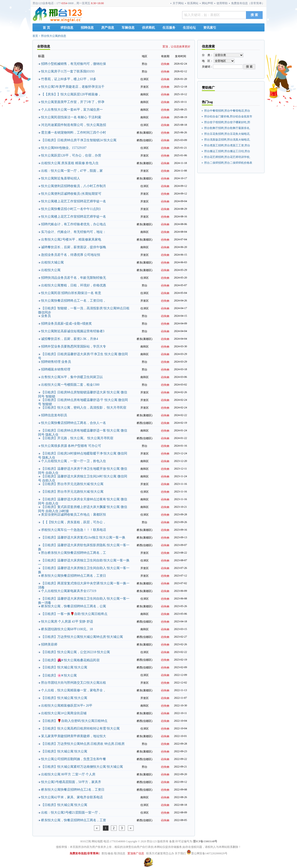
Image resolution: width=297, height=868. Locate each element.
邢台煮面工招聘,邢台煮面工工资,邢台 (227, 145)
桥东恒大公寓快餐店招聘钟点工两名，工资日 (74, 576)
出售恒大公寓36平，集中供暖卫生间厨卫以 (72, 377)
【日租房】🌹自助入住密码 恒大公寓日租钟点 (74, 721)
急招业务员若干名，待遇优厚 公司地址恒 (71, 255)
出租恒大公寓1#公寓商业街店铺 (64, 713)
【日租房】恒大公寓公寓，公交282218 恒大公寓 (76, 652)
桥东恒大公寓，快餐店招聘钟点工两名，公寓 (74, 606)
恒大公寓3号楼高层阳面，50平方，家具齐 (71, 782)
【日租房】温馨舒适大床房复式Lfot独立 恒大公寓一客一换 (83, 537)
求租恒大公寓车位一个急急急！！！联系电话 (74, 530)
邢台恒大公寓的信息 (54, 36)
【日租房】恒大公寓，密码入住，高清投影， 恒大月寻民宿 (84, 408)
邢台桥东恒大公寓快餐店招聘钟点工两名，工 (74, 553)
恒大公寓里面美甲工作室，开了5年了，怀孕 (73, 102)
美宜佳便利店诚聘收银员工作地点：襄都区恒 (74, 515)
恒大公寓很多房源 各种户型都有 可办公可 (71, 446)
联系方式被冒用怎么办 (160, 853)
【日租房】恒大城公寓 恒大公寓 (64, 667)
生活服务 (169, 28)
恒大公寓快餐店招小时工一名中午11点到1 (71, 209)
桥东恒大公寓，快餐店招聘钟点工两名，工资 (74, 820)
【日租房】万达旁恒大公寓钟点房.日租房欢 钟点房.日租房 (83, 744)
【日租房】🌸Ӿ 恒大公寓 (59, 675)
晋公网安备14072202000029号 (207, 853)
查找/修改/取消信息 (113, 853)
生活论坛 (189, 28)
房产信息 (108, 28)
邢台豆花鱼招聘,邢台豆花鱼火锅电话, (227, 134)
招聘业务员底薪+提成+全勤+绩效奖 (67, 324)
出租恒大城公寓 (52, 262)
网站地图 (97, 841)
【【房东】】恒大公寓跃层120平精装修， (71, 94)
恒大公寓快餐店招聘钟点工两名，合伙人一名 (74, 423)
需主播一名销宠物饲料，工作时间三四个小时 (74, 133)
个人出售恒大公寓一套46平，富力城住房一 (72, 110)
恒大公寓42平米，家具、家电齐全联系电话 (72, 797)
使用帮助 (222, 3)
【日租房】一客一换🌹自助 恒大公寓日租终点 (74, 614)
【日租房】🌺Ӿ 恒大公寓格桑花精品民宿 (70, 660)
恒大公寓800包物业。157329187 (64, 148)
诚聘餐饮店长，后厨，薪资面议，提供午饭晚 (74, 247)
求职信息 (67, 28)
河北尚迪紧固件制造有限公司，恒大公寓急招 (74, 125)
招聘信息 (87, 28)
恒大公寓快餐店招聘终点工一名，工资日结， (74, 301)
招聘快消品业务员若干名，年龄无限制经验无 (74, 278)
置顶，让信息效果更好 (176, 47)
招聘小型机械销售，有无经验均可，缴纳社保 (74, 64)
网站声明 (207, 3)
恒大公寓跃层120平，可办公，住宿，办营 (71, 155)
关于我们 (180, 853)
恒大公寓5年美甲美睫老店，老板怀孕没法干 (73, 87)
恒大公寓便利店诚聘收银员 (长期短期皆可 (71, 194)
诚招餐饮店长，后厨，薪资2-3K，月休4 (70, 339)
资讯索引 (210, 28)
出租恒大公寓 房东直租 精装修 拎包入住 (70, 163)
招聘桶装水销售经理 (56, 369)
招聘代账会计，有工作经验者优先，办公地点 (74, 224)
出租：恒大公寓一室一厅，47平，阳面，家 (72, 171)
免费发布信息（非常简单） (248, 3)
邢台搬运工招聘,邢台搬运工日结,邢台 (227, 151)
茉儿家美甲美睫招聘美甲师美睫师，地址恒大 (74, 736)
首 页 (46, 28)
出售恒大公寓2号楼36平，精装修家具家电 (71, 240)
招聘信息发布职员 (54, 415)
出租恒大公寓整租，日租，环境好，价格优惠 (74, 285)
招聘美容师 (49, 644)
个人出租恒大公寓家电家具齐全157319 (69, 591)
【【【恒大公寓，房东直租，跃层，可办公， (74, 522)
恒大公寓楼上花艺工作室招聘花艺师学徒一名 (74, 201)
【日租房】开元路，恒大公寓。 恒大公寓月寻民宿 (77, 438)
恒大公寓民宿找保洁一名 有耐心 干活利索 (71, 117)
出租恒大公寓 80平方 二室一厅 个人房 (68, 774)
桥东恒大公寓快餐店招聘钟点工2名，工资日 (73, 790)
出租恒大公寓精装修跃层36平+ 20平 (67, 706)
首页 (35, 36)
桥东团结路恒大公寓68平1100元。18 (67, 629)
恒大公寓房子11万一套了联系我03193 (68, 71)
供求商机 (148, 28)
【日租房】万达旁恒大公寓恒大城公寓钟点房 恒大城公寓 (82, 637)
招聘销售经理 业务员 (56, 362)
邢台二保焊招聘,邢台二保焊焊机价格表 (228, 163)
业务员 (46, 316)
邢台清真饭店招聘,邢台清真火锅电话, (227, 140)
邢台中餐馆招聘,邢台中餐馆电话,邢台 (227, 111)
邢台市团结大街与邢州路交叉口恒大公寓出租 (74, 683)
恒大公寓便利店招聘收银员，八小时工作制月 (74, 186)
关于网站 (178, 3)
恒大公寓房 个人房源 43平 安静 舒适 (67, 622)
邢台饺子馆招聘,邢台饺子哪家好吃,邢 (227, 122)
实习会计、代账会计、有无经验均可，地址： (74, 232)
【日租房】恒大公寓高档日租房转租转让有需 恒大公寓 (81, 729)
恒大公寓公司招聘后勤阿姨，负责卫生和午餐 (74, 759)
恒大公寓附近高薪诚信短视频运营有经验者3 (73, 331)
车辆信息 (128, 28)
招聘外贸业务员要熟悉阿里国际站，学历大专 (74, 346)
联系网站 (193, 3)
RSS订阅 (86, 841)
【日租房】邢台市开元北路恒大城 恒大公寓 (72, 484)
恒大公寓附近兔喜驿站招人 (61, 178)
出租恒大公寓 (51, 270)
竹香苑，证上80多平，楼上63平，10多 (69, 79)
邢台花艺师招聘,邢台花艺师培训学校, (227, 157)
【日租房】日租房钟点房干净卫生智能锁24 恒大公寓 (79, 140)
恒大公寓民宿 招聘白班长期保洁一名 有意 (71, 293)
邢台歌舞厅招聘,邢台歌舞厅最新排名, (227, 128)
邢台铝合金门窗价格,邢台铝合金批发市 (228, 116)
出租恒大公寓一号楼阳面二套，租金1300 (70, 385)
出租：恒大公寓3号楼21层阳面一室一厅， (71, 813)
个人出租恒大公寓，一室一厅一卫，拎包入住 (74, 461)
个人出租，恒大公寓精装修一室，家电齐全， (74, 690)
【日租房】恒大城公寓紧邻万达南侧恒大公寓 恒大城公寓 (82, 767)
